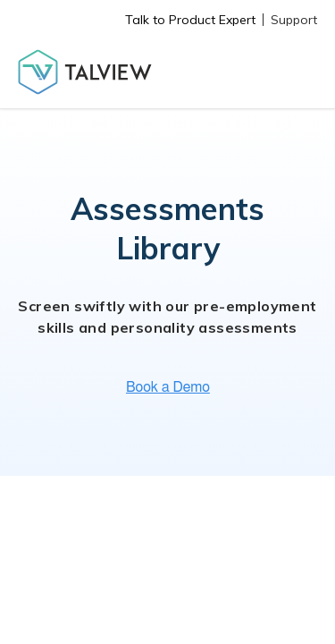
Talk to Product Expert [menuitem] (190, 20)
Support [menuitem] (294, 20)
